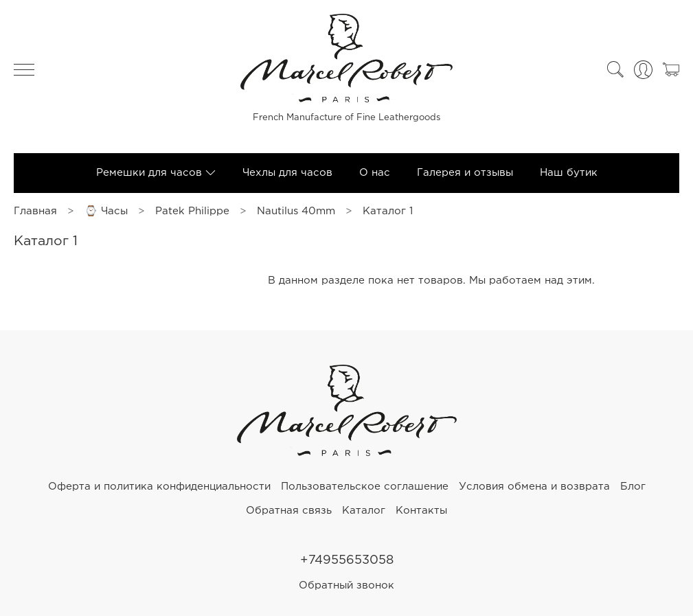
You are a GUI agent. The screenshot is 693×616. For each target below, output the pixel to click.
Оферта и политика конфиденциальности (159, 487)
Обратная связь (289, 511)
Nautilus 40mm (296, 211)
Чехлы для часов (287, 173)
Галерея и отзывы (465, 173)
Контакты (421, 511)
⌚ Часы (106, 211)
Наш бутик (569, 173)
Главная (35, 211)
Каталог (364, 511)
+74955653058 (347, 560)
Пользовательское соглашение (365, 487)
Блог (633, 487)
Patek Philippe (192, 211)
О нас (375, 173)
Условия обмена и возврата (534, 487)
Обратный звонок (346, 585)
